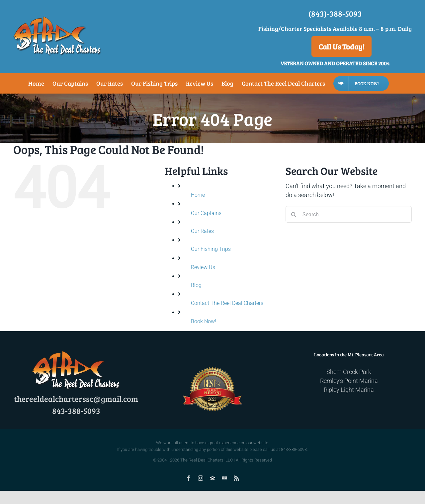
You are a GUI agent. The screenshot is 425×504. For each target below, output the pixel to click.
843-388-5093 (76, 411)
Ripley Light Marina (349, 390)
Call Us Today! (341, 46)
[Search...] (349, 214)
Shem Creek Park (349, 372)
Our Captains (206, 213)
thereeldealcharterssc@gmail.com (76, 399)
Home (198, 195)
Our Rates (202, 231)
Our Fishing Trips (211, 249)
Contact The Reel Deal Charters (227, 303)
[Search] (294, 214)
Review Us (203, 267)
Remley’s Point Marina (349, 381)
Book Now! (204, 321)
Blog (196, 285)
